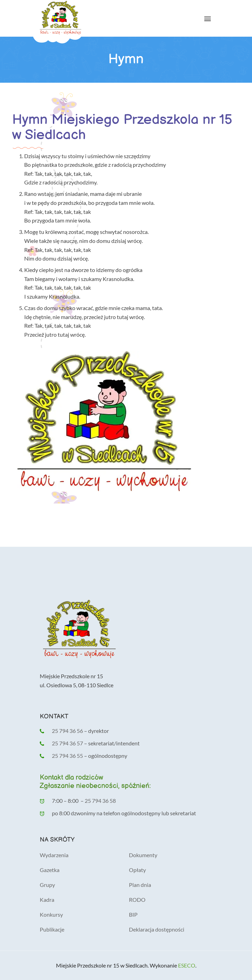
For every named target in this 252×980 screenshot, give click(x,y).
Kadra (47, 900)
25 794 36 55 (67, 756)
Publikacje (52, 929)
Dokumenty (143, 855)
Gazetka (50, 870)
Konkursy (51, 914)
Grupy (47, 885)
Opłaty (137, 870)
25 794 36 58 (100, 801)
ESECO (187, 965)
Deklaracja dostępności (157, 929)
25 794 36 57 (68, 743)
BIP (133, 914)
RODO (137, 900)
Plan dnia (140, 885)
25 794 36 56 (67, 731)
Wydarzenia (54, 855)
